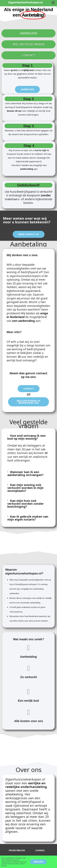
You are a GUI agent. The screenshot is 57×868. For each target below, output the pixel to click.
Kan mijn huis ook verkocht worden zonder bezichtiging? (26, 504)
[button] (53, 2)
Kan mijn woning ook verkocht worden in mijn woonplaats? (25, 488)
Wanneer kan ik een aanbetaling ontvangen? (25, 473)
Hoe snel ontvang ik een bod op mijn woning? (27, 437)
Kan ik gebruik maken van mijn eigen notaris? (28, 518)
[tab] (28, 437)
